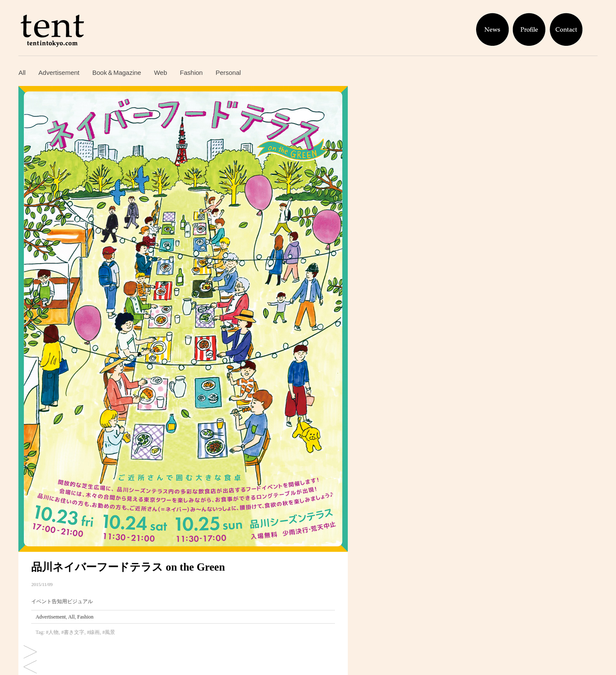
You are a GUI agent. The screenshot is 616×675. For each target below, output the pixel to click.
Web (161, 73)
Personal (228, 73)
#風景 (109, 632)
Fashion (191, 73)
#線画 (93, 632)
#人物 (52, 632)
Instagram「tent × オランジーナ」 (30, 653)
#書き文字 (73, 632)
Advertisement (59, 73)
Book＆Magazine (117, 73)
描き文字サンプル (30, 668)
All (22, 73)
